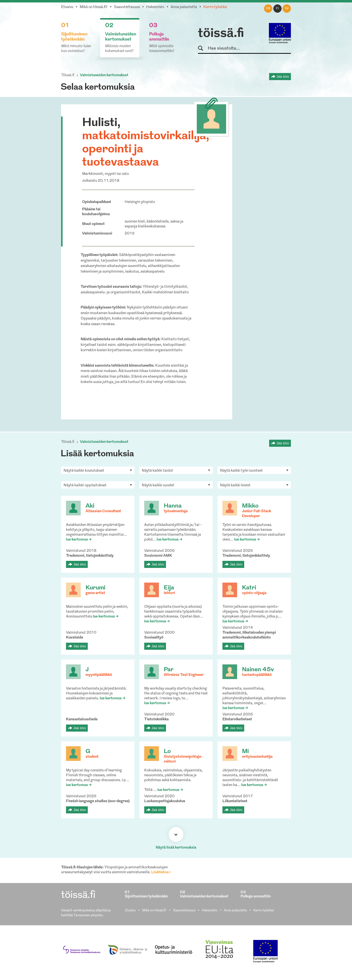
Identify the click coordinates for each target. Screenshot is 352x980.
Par (169, 670)
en (268, 9)
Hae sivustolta (203, 48)
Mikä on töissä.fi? (94, 7)
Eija (169, 588)
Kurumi (95, 588)
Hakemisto (155, 7)
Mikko (250, 506)
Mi (245, 752)
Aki (90, 506)
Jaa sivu (283, 76)
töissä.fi (221, 34)
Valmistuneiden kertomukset (104, 75)
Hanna (173, 506)
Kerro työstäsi (215, 7)
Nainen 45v (258, 670)
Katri (249, 588)
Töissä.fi (68, 75)
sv (287, 9)
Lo (167, 752)
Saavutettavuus (127, 7)
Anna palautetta (184, 7)
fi (277, 9)
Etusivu (67, 7)
